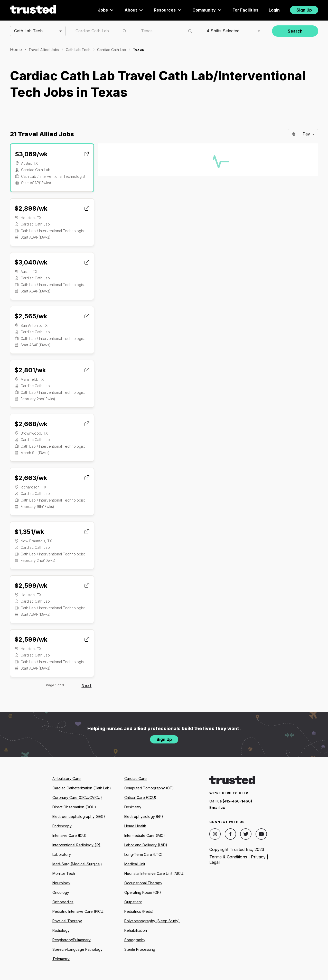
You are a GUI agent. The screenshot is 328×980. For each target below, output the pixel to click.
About (134, 10)
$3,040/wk (31, 262)
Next (86, 685)
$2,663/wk (31, 478)
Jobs (106, 10)
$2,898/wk (31, 208)
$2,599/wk (31, 586)
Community (207, 10)
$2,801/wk (30, 370)
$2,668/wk (31, 424)
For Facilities (245, 10)
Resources (168, 10)
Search (295, 31)
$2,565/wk (31, 316)
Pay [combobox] (306, 134)
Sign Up (304, 10)
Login (274, 10)
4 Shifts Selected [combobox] (223, 31)
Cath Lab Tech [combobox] (28, 31)
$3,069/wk (31, 154)
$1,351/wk (29, 532)
